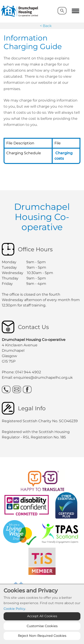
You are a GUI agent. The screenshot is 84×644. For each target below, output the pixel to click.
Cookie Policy (14, 609)
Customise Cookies (42, 626)
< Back (46, 26)
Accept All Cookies (42, 616)
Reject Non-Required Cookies (42, 636)
